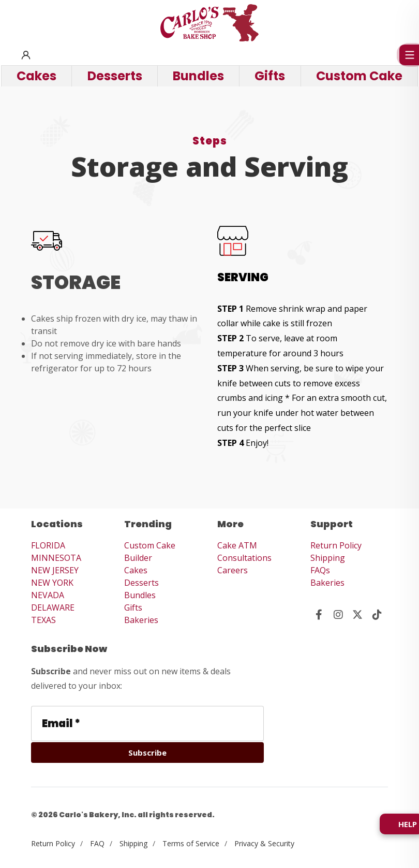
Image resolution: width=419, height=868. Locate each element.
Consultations (244, 558)
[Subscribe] (147, 753)
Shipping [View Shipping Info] (133, 843)
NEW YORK (52, 583)
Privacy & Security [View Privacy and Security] (264, 843)
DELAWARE (53, 607)
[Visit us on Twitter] (358, 615)
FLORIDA (48, 545)
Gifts (133, 607)
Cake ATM (237, 545)
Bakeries (141, 620)
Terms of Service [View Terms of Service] (191, 843)
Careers (233, 570)
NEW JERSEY (55, 570)
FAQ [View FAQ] (97, 843)
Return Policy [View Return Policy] (53, 843)
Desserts (141, 583)
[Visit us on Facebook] (319, 615)
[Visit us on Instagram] (339, 615)
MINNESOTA (56, 558)
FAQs (320, 570)
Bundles (140, 595)
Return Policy (336, 545)
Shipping (328, 558)
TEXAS (43, 620)
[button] (26, 55)
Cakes (136, 570)
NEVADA (48, 595)
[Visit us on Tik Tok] (377, 615)
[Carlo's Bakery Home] (209, 23)
